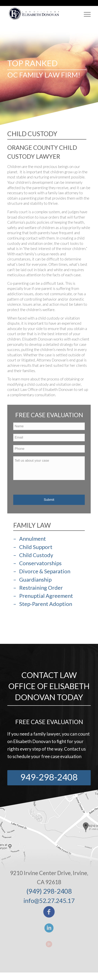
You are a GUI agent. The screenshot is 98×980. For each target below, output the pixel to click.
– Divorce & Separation (42, 571)
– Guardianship (32, 580)
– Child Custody (33, 555)
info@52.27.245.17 (49, 901)
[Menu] (85, 14)
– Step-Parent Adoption (43, 604)
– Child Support (33, 547)
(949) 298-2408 (49, 891)
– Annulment (30, 539)
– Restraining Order (38, 588)
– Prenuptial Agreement (43, 596)
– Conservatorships (37, 563)
